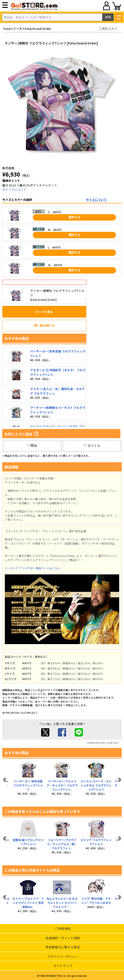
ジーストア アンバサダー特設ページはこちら (33, 568)
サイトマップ (63, 966)
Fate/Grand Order (38, 29)
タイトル (92, 446)
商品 (32, 446)
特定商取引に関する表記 (63, 947)
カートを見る (44, 312)
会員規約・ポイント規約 (63, 938)
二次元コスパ (108, 29)
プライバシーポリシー (63, 956)
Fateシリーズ (13, 29)
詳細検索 (118, 17)
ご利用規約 (63, 929)
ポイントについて (14, 190)
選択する (74, 217)
